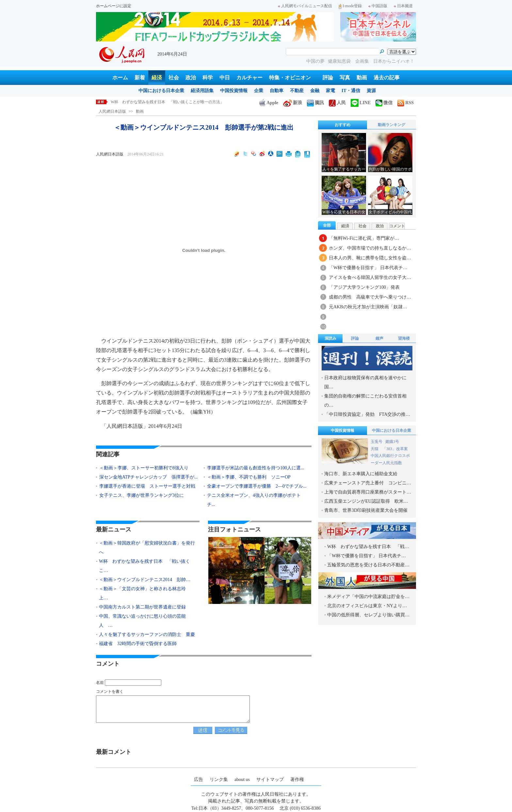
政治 (191, 78)
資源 (371, 91)
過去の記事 (387, 78)
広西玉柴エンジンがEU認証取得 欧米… (366, 501)
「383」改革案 (395, 449)
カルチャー (249, 78)
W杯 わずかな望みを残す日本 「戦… (368, 547)
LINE (361, 103)
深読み (330, 338)
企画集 (363, 61)
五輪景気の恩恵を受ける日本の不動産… (368, 565)
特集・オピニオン (290, 78)
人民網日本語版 (112, 111)
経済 (157, 78)
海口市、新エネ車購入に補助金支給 (361, 474)
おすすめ (343, 125)
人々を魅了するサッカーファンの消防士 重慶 (147, 634)
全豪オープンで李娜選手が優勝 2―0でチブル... (257, 486)
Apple (269, 103)
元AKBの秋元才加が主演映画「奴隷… (368, 307)
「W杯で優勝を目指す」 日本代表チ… (368, 268)
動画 (362, 78)
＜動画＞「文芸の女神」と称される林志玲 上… (145, 593)
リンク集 (219, 780)
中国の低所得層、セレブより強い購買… (368, 615)
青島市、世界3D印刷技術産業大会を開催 (366, 510)
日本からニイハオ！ (394, 61)
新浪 (293, 103)
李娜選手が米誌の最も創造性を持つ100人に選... (256, 468)
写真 (345, 78)
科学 (208, 78)
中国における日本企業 (161, 91)
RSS (406, 103)
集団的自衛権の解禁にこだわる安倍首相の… (365, 401)
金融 (315, 91)
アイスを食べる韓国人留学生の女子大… (370, 277)
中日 (225, 78)
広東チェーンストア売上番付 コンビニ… (368, 483)
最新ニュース (114, 529)
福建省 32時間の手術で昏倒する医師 (138, 644)
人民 (337, 103)
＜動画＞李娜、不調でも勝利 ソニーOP (249, 477)
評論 (328, 78)
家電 (330, 91)
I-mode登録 (350, 6)
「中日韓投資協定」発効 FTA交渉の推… (367, 414)
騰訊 (315, 103)
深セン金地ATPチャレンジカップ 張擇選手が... (148, 477)
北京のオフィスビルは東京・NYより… (367, 606)
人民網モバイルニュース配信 (305, 6)
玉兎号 (376, 442)
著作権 (297, 780)
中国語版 (378, 6)
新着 (140, 78)
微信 (384, 103)
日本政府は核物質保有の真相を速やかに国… (365, 382)
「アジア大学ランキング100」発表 (364, 287)
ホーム (120, 78)
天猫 (375, 449)
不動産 (297, 91)
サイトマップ (270, 780)
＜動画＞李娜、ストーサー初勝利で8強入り (144, 468)
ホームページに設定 (114, 6)
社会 (174, 78)
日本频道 (403, 6)
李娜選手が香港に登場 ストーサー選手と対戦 (147, 486)
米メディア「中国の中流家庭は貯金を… (368, 597)
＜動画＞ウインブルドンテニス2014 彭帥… (145, 580)
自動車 (277, 91)
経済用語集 (202, 91)
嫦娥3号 (392, 442)
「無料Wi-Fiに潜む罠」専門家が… (364, 238)
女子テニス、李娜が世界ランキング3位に (142, 495)
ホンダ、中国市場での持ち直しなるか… (370, 248)
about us (242, 780)
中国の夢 (315, 61)
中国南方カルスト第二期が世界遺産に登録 (142, 607)
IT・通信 (351, 91)
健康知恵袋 (340, 61)
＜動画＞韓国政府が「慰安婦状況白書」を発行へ (154, 102)
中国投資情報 (234, 91)
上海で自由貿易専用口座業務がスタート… (368, 492)
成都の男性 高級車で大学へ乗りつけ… (370, 297)
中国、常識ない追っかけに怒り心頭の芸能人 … (142, 621)
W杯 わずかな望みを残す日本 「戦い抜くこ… (144, 566)
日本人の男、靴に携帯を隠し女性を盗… (370, 258)
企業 (259, 91)
